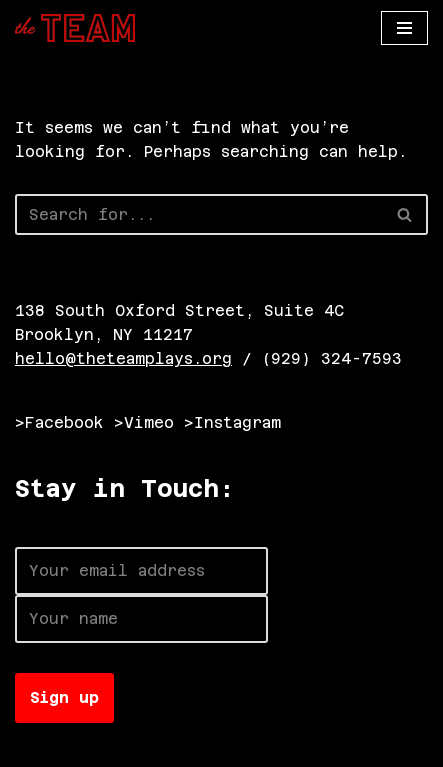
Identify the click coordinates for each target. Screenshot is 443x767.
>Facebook (59, 422)
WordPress (237, 746)
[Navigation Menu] (404, 28)
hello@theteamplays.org (123, 358)
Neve (35, 746)
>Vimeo (144, 422)
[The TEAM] (75, 28)
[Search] (199, 214)
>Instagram (232, 422)
